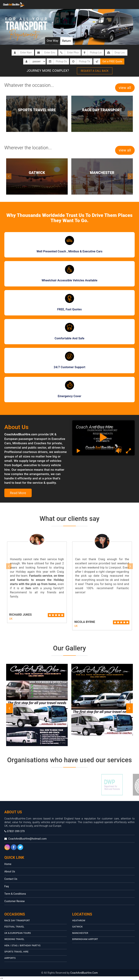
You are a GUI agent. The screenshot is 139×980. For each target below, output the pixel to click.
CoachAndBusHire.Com (84, 973)
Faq (7, 886)
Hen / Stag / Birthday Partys (22, 945)
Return (66, 41)
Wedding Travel (14, 939)
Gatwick (77, 927)
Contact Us (11, 879)
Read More (18, 493)
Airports (10, 958)
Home (8, 864)
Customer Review (15, 901)
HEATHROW (79, 920)
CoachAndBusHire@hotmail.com (26, 839)
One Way (52, 41)
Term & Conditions (15, 894)
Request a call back (95, 71)
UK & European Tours (18, 933)
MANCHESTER (80, 933)
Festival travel (14, 927)
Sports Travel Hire (16, 952)
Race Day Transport (17, 920)
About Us (10, 871)
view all (125, 88)
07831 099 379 (14, 831)
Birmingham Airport (85, 939)
